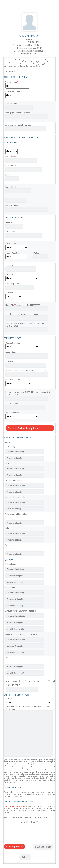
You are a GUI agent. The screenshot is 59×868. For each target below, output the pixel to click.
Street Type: (11, 244)
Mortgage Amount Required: (18, 113)
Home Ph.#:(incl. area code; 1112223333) (23, 305)
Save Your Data (43, 847)
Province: (10, 274)
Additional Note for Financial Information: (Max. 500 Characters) (30, 708)
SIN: (7, 196)
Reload (25, 857)
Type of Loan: (12, 82)
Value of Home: (12, 104)
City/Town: (10, 265)
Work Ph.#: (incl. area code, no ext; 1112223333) (26, 370)
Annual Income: (12, 404)
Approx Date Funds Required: (18, 125)
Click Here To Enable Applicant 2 (24, 428)
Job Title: (10, 361)
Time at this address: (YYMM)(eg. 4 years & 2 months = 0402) (28, 325)
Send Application (15, 847)
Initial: (8, 175)
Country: (9, 293)
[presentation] (26, 833)
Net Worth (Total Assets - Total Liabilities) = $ (30, 683)
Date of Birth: (12, 187)
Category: (10, 698)
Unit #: (36, 253)
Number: (9, 222)
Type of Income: (13, 413)
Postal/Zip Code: (13, 284)
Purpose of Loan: (13, 91)
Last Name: (11, 166)
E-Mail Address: (12, 205)
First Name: (11, 157)
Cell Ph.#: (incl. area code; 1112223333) (22, 314)
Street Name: (12, 231)
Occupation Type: (13, 343)
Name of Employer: (14, 352)
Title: (8, 147)
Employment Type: (14, 380)
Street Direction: (13, 253)
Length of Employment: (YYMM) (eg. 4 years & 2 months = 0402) (28, 393)
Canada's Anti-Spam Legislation (15, 806)
